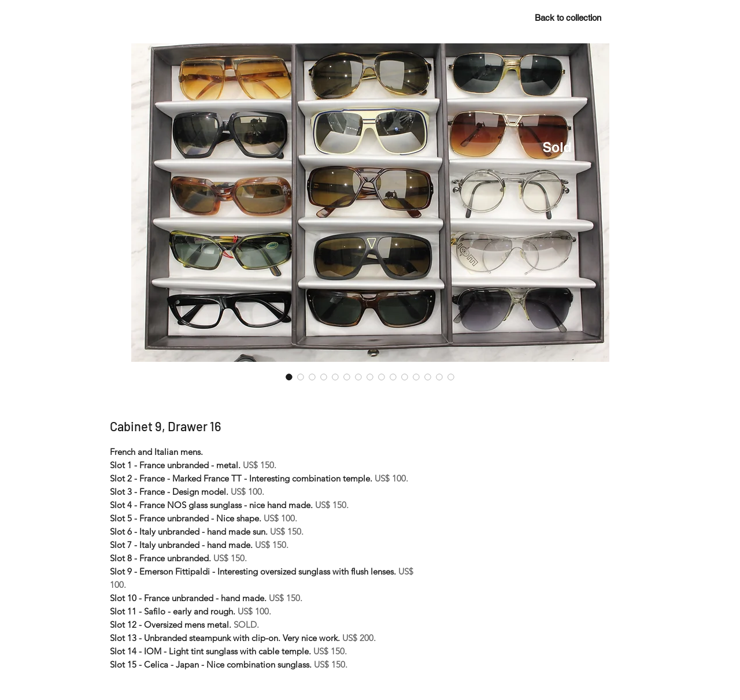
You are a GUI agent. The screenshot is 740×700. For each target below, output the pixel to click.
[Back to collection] (568, 17)
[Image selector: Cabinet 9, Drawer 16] (289, 377)
